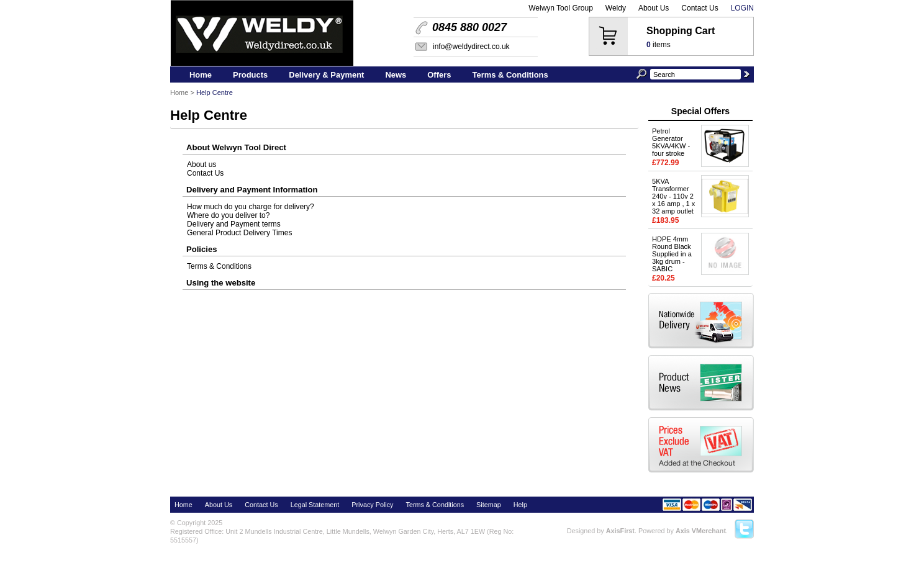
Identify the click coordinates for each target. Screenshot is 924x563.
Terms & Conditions (219, 266)
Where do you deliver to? (228, 215)
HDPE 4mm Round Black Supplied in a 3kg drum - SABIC (672, 254)
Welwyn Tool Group (561, 8)
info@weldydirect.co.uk (471, 47)
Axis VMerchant (701, 531)
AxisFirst (620, 531)
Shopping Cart (681, 31)
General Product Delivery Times (239, 233)
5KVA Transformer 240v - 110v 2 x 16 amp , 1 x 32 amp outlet (673, 196)
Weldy (616, 8)
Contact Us (700, 8)
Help (520, 505)
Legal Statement (315, 505)
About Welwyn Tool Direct (236, 147)
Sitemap (489, 505)
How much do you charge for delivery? (251, 207)
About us (202, 164)
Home (179, 92)
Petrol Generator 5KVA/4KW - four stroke (671, 142)
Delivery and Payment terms (234, 224)
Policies (202, 249)
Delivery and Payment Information (252, 190)
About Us (654, 8)
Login (742, 8)
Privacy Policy (372, 505)
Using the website (221, 283)
